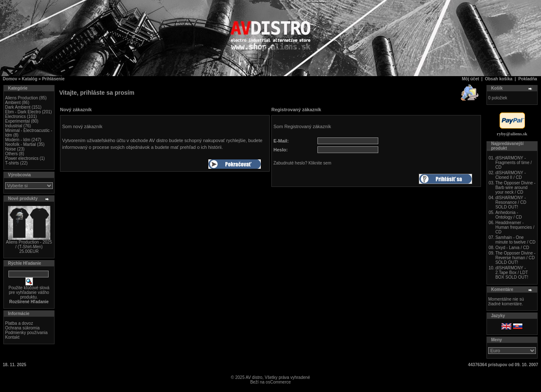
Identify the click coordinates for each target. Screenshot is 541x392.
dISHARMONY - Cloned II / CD (511, 175)
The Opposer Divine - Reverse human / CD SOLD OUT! (515, 258)
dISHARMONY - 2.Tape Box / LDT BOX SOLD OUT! (512, 273)
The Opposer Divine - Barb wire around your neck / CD (515, 188)
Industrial (14, 126)
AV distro (254, 377)
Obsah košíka (499, 79)
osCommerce (278, 382)
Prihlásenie (53, 79)
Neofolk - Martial (20, 144)
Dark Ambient (18, 107)
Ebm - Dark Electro (23, 112)
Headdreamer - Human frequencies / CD (515, 227)
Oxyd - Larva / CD (512, 248)
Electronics (15, 117)
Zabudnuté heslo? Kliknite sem (302, 163)
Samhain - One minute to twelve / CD (515, 240)
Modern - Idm (18, 140)
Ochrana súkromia (22, 328)
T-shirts (12, 163)
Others (11, 154)
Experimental (17, 121)
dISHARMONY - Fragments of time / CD (514, 163)
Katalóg (30, 79)
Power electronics (22, 158)
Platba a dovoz (19, 323)
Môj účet (471, 79)
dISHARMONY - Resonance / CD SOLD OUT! (511, 202)
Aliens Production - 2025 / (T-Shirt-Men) (29, 244)
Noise (11, 149)
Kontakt (12, 337)
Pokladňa (527, 79)
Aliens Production (22, 98)
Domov (10, 79)
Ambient (13, 103)
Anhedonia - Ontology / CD (509, 215)
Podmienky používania (26, 333)
